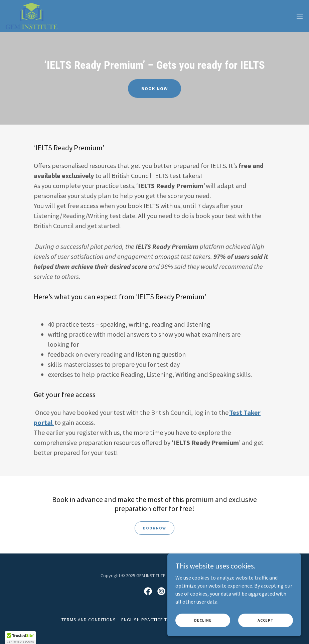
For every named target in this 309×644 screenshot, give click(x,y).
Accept (266, 620)
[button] (300, 16)
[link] (31, 16)
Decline (203, 620)
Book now (154, 89)
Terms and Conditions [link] (89, 620)
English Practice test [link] (148, 620)
